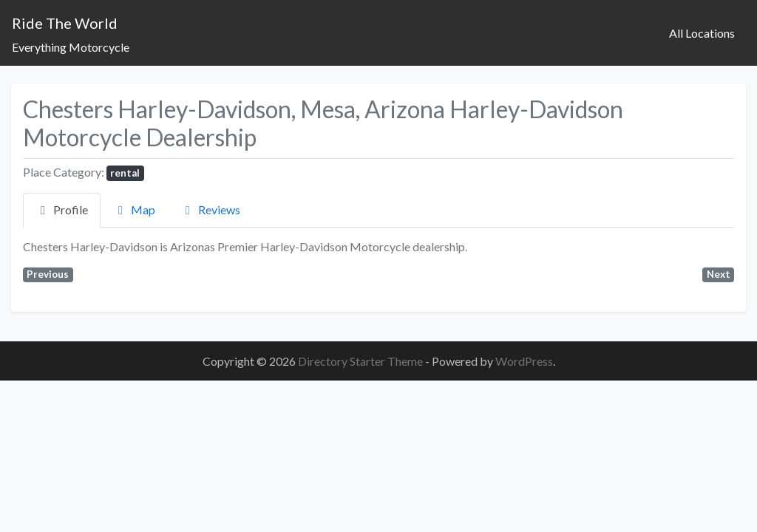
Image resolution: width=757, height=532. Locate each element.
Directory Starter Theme (361, 361)
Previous (48, 274)
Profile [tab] (62, 209)
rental (125, 173)
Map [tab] (134, 209)
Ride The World (65, 23)
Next (719, 274)
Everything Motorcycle (71, 47)
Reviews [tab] (210, 209)
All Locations (702, 33)
